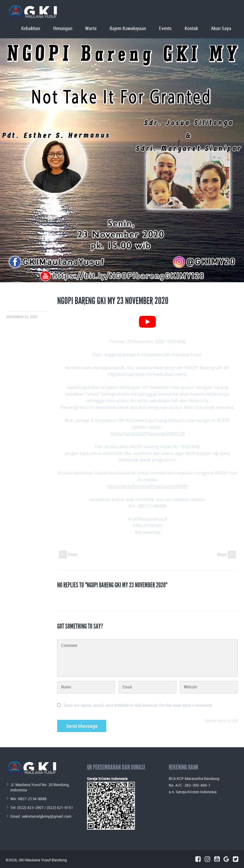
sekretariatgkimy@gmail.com (47, 816)
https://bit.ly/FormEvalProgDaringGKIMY (147, 486)
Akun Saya (221, 29)
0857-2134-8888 (32, 799)
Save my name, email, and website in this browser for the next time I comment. (138, 705)
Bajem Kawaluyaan (128, 29)
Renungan (63, 29)
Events (165, 29)
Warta (91, 29)
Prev (68, 554)
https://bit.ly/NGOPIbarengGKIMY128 (148, 434)
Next (226, 554)
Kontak (191, 29)
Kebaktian (31, 29)
